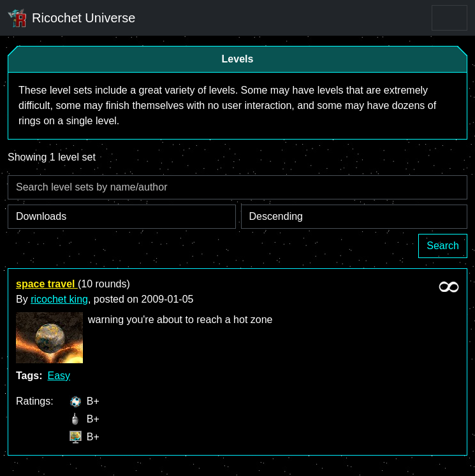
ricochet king (59, 299)
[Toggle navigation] (449, 18)
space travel (47, 284)
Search (443, 246)
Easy (59, 376)
